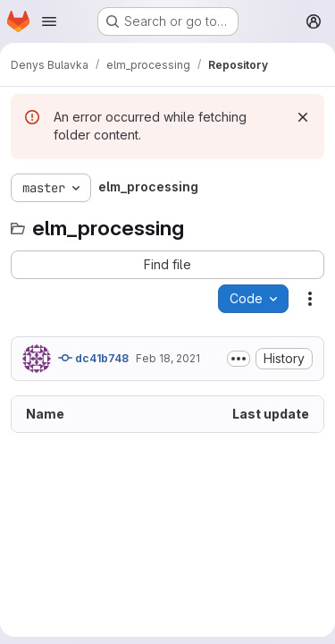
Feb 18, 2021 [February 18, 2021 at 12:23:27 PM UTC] (168, 358)
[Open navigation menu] (49, 21)
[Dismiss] (303, 117)
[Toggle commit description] (239, 359)
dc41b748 (93, 358)
